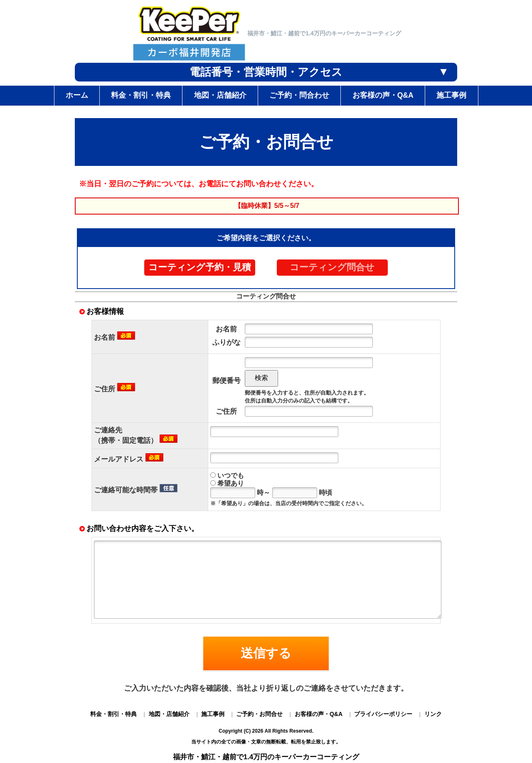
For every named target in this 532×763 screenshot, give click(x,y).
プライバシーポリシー (383, 714)
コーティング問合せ (332, 267)
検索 (261, 378)
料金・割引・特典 (113, 714)
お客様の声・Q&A (319, 714)
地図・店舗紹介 (169, 714)
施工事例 (213, 714)
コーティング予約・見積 (200, 267)
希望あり (227, 483)
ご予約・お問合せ (259, 714)
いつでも (227, 475)
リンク (433, 714)
